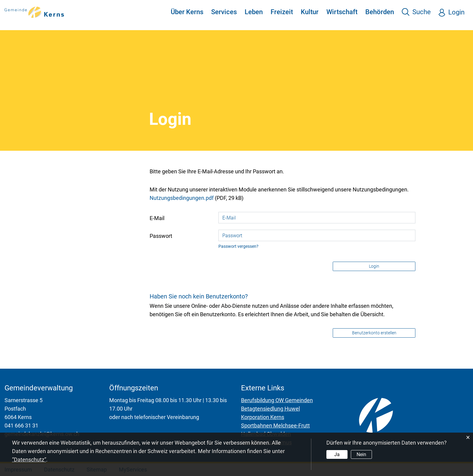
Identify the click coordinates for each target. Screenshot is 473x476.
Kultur (310, 12)
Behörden (380, 12)
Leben (254, 12)
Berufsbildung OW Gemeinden (277, 400)
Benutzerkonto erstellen (374, 333)
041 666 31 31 (21, 426)
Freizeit (282, 12)
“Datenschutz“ (29, 460)
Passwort (161, 236)
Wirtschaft (342, 12)
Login (456, 12)
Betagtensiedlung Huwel (270, 409)
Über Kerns (187, 12)
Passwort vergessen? (238, 246)
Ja (337, 454)
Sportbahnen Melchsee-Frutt (275, 426)
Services (224, 12)
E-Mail (157, 218)
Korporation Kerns (263, 417)
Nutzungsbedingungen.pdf (182, 198)
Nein (361, 454)
